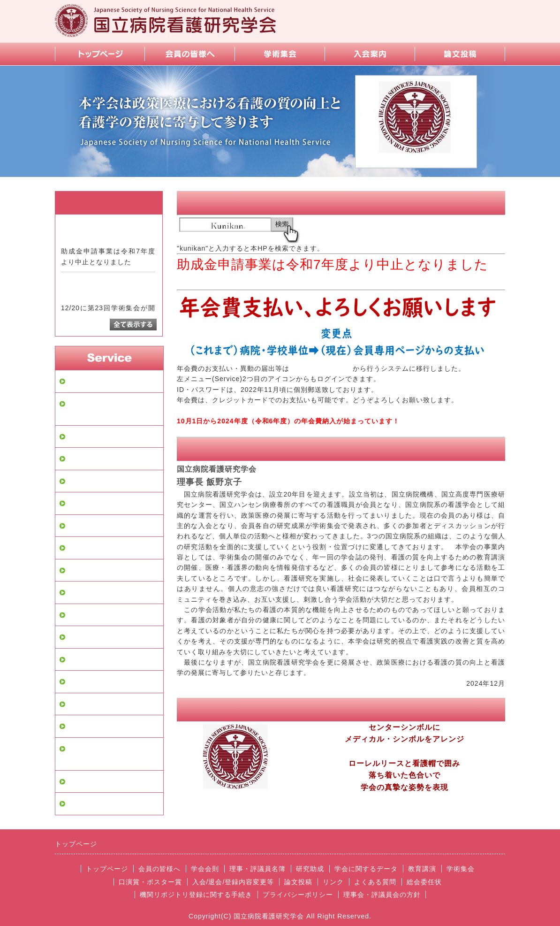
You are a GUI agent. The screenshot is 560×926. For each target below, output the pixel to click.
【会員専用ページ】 (321, 368)
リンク (78, 704)
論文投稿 (82, 637)
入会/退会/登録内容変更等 (111, 615)
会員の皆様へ (90, 436)
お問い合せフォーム (101, 659)
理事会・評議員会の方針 (108, 804)
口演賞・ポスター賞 (101, 592)
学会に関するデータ (101, 526)
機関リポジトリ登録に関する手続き (112, 754)
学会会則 (82, 459)
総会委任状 (424, 882)
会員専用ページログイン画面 (112, 409)
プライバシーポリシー (105, 781)
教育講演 (82, 548)
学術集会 (82, 570)
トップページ (90, 381)
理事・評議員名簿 (97, 481)
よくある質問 (90, 681)
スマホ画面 (86, 726)
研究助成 (82, 503)
